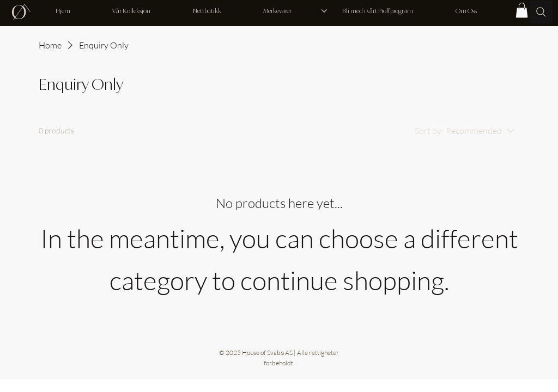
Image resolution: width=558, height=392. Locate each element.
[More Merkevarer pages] (324, 11)
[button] (522, 10)
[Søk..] (541, 12)
